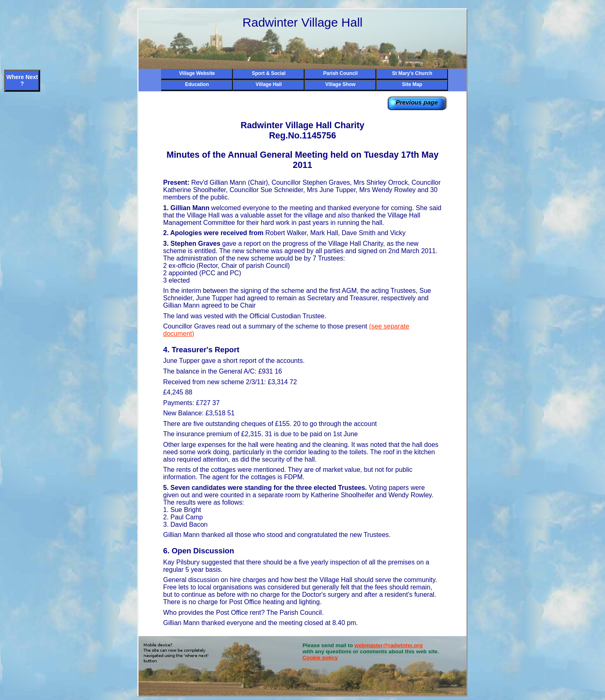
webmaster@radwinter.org (389, 645)
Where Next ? (22, 80)
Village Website (197, 73)
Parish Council (340, 73)
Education (197, 84)
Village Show (341, 84)
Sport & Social (268, 73)
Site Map (412, 84)
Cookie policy (320, 658)
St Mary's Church (412, 73)
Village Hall (269, 84)
